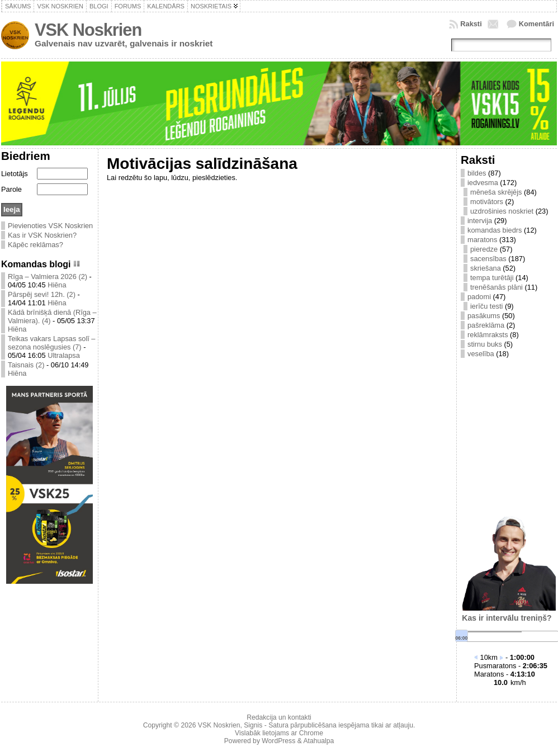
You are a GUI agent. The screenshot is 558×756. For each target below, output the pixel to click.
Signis (253, 725)
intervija (480, 221)
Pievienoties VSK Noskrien (50, 226)
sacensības (488, 259)
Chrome (311, 733)
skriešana (486, 268)
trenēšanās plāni (496, 287)
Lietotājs (15, 174)
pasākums (484, 316)
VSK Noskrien (88, 30)
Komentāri (536, 24)
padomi (479, 297)
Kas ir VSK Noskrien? (42, 235)
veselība (481, 354)
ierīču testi (486, 306)
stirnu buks (485, 344)
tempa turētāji (492, 278)
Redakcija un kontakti (279, 717)
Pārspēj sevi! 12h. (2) (42, 294)
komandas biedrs (495, 230)
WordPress (278, 741)
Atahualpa (318, 741)
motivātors (487, 202)
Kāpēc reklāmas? (36, 245)
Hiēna (57, 285)
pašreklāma (486, 325)
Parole (11, 189)
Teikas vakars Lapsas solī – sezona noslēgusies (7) (51, 343)
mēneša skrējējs (496, 192)
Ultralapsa (64, 355)
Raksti (471, 24)
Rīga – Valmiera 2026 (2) (48, 277)
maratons (482, 240)
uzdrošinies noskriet (502, 211)
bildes (477, 173)
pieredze (484, 249)
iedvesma (483, 183)
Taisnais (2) (26, 365)
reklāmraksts (488, 335)
